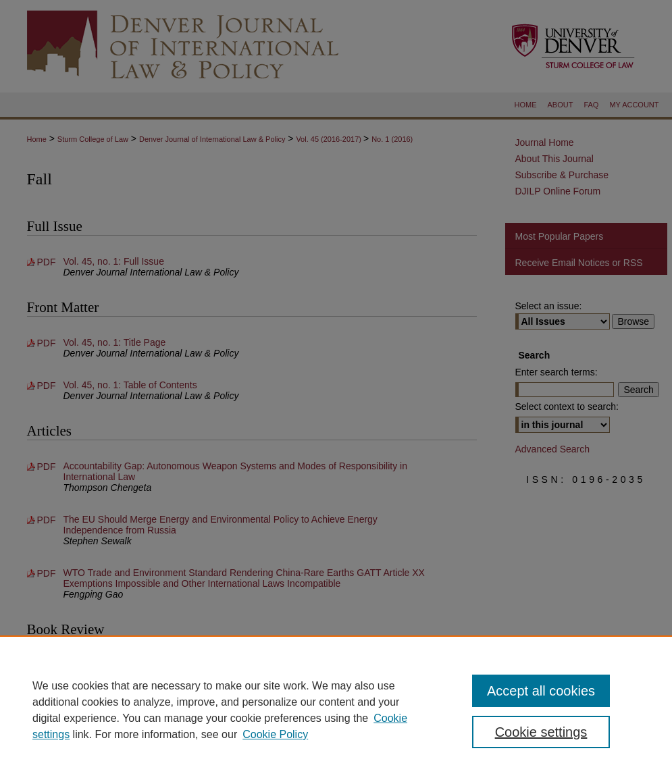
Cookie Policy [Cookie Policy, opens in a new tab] (275, 734)
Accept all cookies (541, 691)
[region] (336, 710)
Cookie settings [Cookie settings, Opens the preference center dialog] (541, 732)
